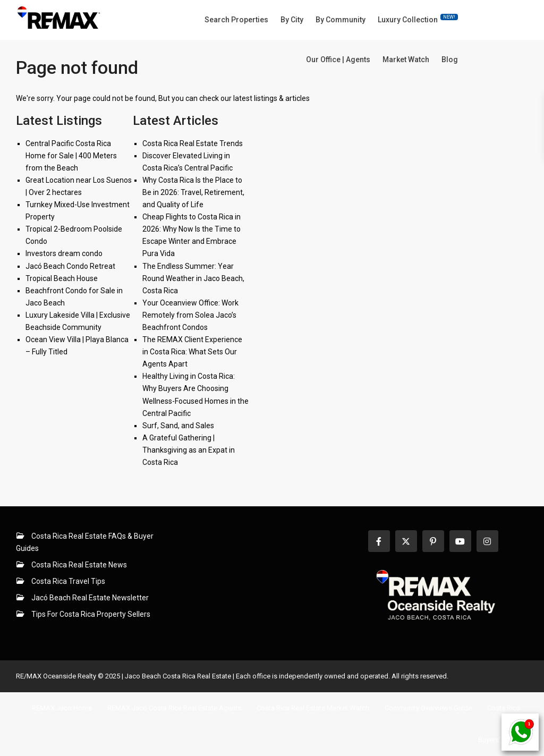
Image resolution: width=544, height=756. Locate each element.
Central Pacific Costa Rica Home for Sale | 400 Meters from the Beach (71, 156)
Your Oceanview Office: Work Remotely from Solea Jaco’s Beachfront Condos (190, 315)
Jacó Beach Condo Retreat (70, 266)
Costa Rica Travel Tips (68, 581)
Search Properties (236, 20)
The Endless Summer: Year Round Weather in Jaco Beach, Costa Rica (193, 278)
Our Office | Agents (338, 60)
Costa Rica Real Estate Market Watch (313, 708)
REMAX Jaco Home (62, 708)
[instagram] (487, 541)
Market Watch (406, 60)
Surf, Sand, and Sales (178, 426)
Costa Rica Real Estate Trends (193, 143)
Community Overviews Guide (428, 708)
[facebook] (379, 541)
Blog (450, 60)
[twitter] (406, 541)
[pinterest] (433, 541)
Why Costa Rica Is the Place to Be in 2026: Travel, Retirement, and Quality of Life (193, 192)
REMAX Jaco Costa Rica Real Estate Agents (174, 708)
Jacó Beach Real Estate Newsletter (90, 598)
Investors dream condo (64, 253)
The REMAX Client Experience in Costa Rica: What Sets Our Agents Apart (192, 352)
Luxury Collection (418, 19)
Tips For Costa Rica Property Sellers (91, 614)
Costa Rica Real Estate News (79, 565)
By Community (341, 20)
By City (292, 20)
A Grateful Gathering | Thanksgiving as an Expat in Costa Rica (189, 450)
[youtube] (460, 541)
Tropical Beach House (62, 278)
